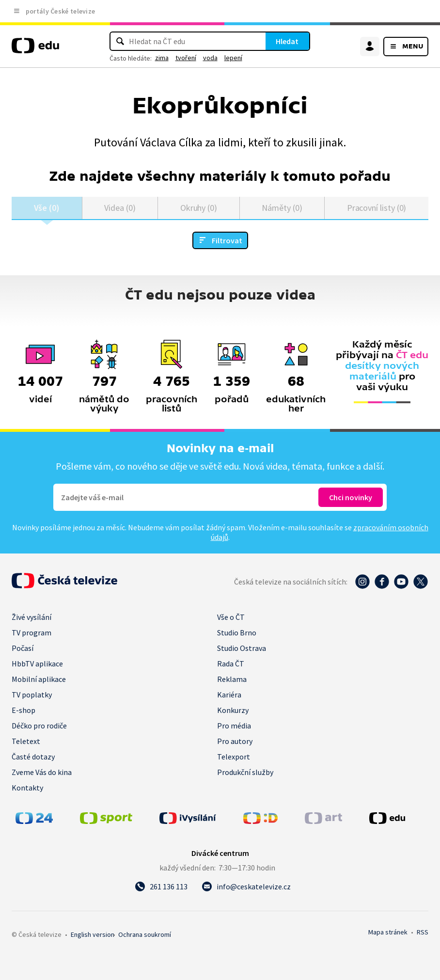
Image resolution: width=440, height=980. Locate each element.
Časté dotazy (33, 757)
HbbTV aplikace (37, 664)
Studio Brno (237, 632)
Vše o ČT (231, 617)
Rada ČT (231, 664)
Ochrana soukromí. (145, 934)
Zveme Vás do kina (42, 772)
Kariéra (229, 695)
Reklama (232, 679)
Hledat (287, 41)
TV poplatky (32, 695)
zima (162, 58)
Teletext (26, 741)
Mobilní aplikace (39, 679)
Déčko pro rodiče (39, 726)
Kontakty (27, 788)
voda (210, 58)
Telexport (234, 757)
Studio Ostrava (242, 648)
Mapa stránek (388, 932)
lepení (233, 58)
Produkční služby (245, 772)
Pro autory (235, 741)
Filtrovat (227, 240)
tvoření (186, 58)
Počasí (23, 648)
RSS (423, 932)
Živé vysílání (31, 617)
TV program (31, 632)
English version (93, 934)
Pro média (234, 726)
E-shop (24, 710)
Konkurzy (233, 710)
